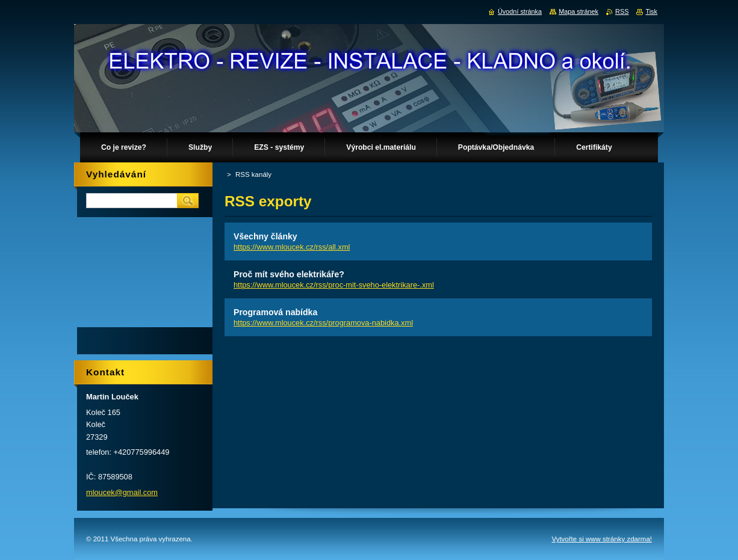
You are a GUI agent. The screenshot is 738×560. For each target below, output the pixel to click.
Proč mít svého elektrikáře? (289, 274)
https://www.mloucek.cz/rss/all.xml (292, 247)
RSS (622, 11)
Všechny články (265, 236)
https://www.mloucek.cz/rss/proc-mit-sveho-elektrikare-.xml (334, 285)
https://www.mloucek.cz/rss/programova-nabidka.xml (323, 323)
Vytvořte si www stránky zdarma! (602, 539)
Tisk (651, 11)
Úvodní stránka (520, 11)
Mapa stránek (578, 11)
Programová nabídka (275, 312)
